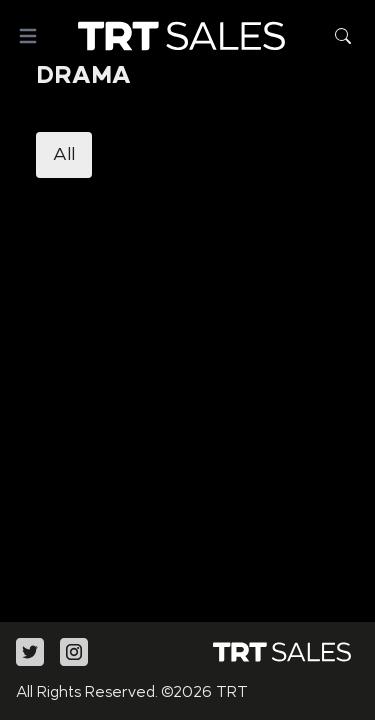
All (64, 155)
